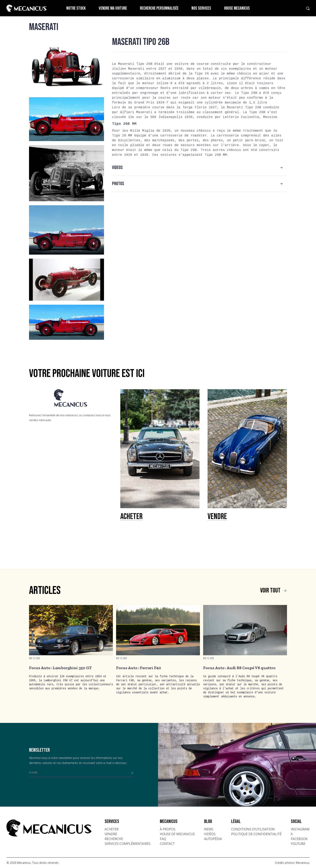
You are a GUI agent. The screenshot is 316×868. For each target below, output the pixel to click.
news (209, 829)
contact (167, 844)
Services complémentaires (128, 844)
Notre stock (76, 8)
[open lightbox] (67, 65)
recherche (114, 839)
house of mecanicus (177, 834)
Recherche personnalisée (159, 8)
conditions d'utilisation (253, 829)
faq (163, 839)
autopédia (213, 839)
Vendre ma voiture (113, 8)
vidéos (210, 834)
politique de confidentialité (256, 834)
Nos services (201, 8)
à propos (168, 829)
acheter (112, 829)
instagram (300, 829)
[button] (200, 168)
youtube (298, 844)
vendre (111, 834)
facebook (299, 839)
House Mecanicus (237, 8)
